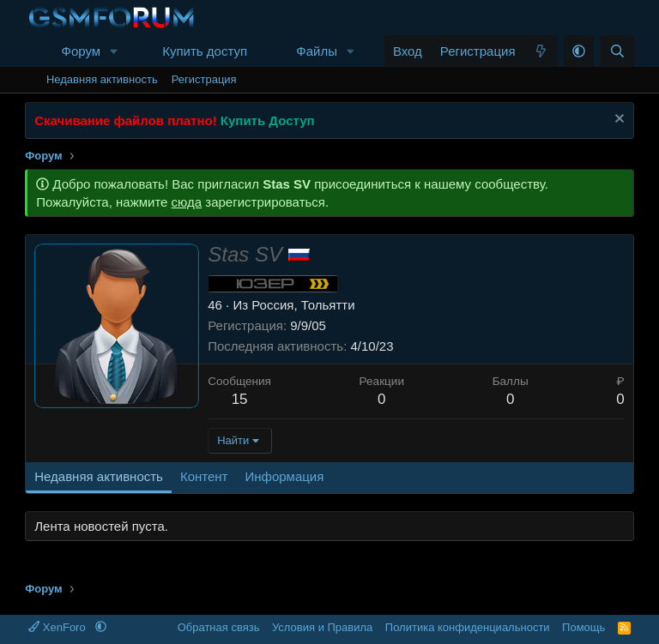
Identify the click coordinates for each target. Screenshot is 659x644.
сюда (187, 202)
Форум (81, 51)
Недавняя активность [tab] (99, 476)
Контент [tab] (204, 476)
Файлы (317, 51)
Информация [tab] (284, 476)
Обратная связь (219, 627)
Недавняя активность (102, 79)
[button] (114, 51)
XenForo (58, 627)
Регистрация (204, 79)
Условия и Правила (322, 627)
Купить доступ (205, 51)
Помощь (583, 627)
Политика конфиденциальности (468, 627)
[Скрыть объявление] (617, 120)
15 (240, 399)
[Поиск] (617, 51)
